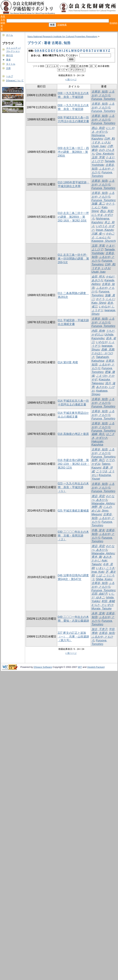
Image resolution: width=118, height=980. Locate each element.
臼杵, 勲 (109, 139)
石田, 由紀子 (99, 594)
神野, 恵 (97, 507)
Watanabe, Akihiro (103, 503)
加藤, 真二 (98, 204)
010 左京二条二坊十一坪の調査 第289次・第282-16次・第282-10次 (73, 217)
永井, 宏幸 (98, 613)
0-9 (37, 51)
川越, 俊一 (98, 234)
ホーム (10, 35)
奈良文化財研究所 (3, 23)
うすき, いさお (101, 142)
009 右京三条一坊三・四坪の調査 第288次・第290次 (73, 152)
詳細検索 (62, 25)
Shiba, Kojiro (104, 579)
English (114, 23)
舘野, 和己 (98, 460)
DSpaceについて (15, 81)
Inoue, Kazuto (105, 230)
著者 (8, 60)
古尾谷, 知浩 (99, 92)
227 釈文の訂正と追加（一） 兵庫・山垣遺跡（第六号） (73, 637)
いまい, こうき (105, 568)
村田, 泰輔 (108, 601)
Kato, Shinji (99, 303)
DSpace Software (43, 667)
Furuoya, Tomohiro (103, 99)
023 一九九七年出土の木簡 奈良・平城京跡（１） (73, 487)
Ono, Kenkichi (105, 154)
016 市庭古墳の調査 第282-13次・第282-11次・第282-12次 (74, 464)
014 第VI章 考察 (68, 362)
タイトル (11, 64)
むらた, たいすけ (102, 605)
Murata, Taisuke (102, 609)
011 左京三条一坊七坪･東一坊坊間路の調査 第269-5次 (73, 259)
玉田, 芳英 (98, 157)
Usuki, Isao (99, 146)
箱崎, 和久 (98, 434)
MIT (80, 667)
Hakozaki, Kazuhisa (98, 443)
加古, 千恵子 (99, 629)
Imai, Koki (98, 572)
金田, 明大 (98, 277)
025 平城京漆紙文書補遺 (73, 511)
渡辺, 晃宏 (98, 496)
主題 (8, 68)
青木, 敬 (97, 557)
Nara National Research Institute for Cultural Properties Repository (62, 36)
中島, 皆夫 (98, 530)
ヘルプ (10, 76)
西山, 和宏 (98, 128)
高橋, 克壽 (108, 350)
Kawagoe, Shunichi (104, 241)
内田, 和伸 (98, 331)
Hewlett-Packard (96, 667)
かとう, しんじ (105, 299)
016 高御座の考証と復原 (73, 434)
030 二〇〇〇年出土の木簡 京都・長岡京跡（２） (73, 536)
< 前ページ (71, 79)
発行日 (10, 55)
